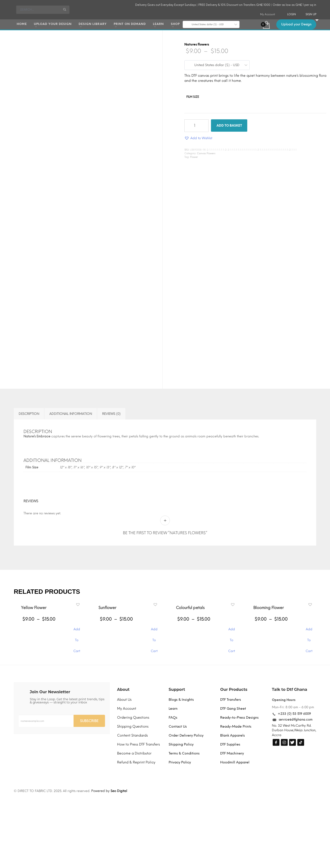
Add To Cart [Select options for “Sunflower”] (154, 632)
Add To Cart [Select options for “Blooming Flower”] (309, 632)
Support (177, 689)
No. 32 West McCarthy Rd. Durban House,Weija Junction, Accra (294, 730)
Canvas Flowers (206, 153)
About (123, 689)
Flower (194, 157)
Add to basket (229, 126)
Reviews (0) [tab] (111, 414)
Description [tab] (29, 414)
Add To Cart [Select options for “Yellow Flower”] (77, 632)
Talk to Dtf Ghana (290, 689)
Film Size (193, 97)
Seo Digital (119, 791)
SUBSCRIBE (89, 721)
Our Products (234, 689)
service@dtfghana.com (296, 720)
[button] (198, 138)
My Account (268, 14)
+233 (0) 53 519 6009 (294, 714)
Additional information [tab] (71, 414)
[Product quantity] (196, 126)
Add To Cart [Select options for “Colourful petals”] (232, 632)
